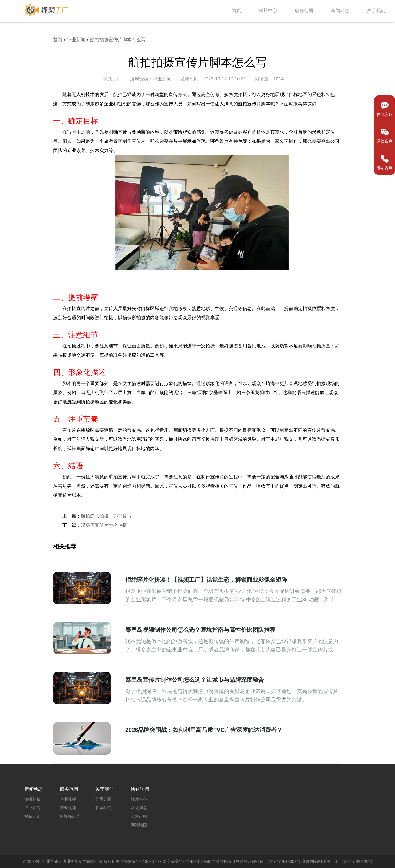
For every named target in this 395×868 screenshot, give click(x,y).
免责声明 (139, 816)
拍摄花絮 (32, 799)
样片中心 (268, 11)
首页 (236, 11)
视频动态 (32, 816)
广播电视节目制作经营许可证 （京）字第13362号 (256, 861)
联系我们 (103, 808)
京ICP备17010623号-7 (141, 861)
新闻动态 (340, 11)
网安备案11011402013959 (186, 861)
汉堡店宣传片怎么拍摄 (104, 525)
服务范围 (304, 11)
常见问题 (139, 808)
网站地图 (139, 825)
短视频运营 (70, 816)
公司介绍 (103, 799)
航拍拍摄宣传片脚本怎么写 (118, 40)
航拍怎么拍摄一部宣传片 (106, 516)
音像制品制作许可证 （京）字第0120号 (337, 861)
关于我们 (376, 11)
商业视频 (68, 808)
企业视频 (68, 799)
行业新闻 (76, 40)
